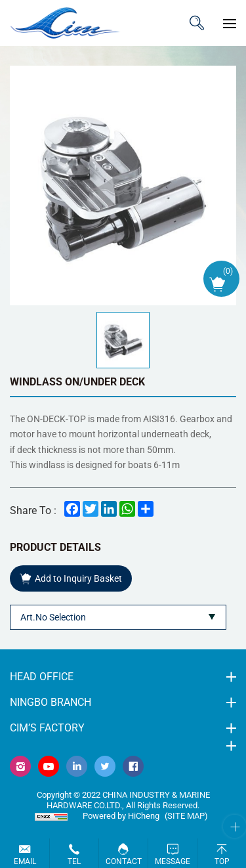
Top (222, 861)
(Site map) (186, 816)
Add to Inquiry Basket (78, 578)
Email (25, 861)
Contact (124, 861)
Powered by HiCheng (121, 816)
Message (173, 861)
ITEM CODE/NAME (197, 23)
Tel (74, 861)
